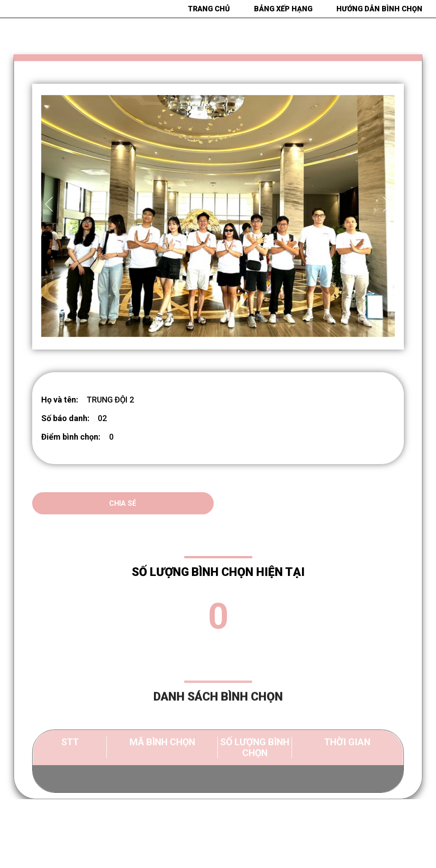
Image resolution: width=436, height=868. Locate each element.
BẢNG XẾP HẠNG (283, 9)
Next (385, 204)
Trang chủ (209, 9)
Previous (51, 204)
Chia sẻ (123, 503)
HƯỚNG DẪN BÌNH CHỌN (379, 9)
